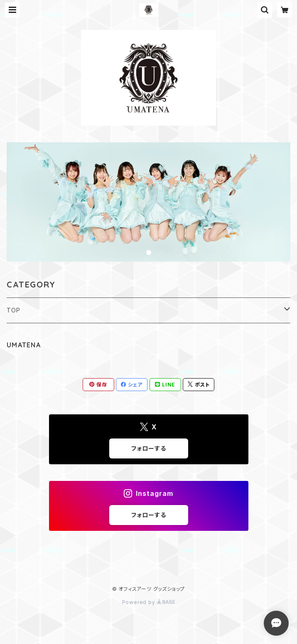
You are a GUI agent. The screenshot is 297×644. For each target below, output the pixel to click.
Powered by (149, 602)
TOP (13, 310)
